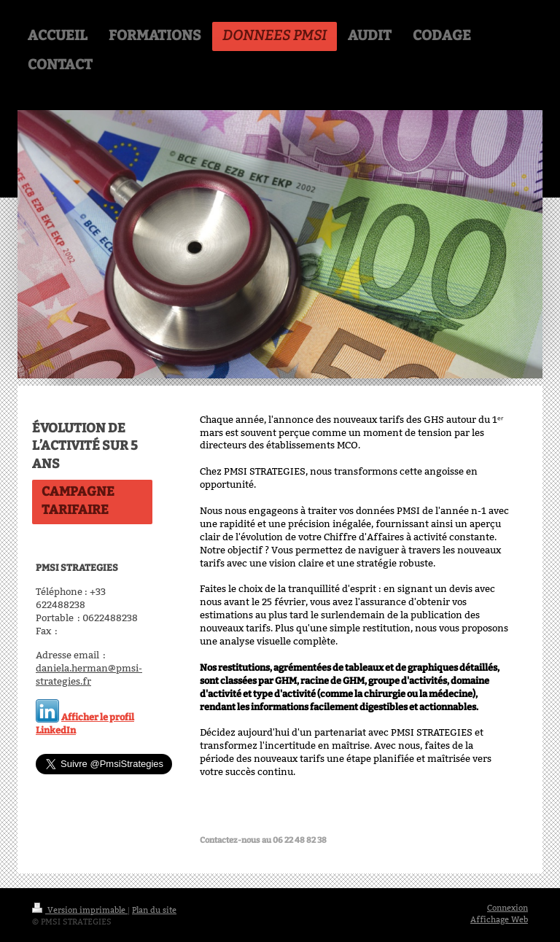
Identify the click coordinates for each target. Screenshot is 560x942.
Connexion (507, 908)
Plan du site (154, 910)
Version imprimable (80, 910)
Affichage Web (499, 919)
